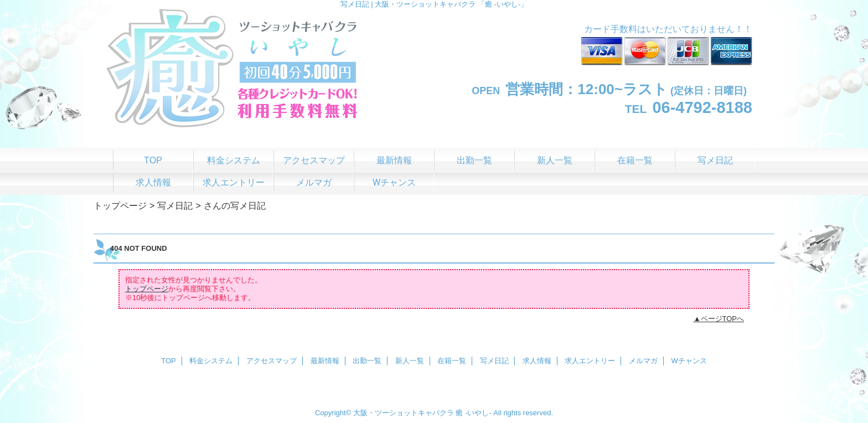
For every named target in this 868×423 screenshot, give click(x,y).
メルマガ (643, 361)
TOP (153, 160)
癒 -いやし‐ (473, 413)
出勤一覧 (367, 361)
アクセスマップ (272, 361)
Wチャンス (689, 361)
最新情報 (325, 361)
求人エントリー (590, 361)
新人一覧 (410, 361)
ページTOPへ (723, 319)
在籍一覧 (452, 361)
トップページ (120, 205)
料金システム (211, 361)
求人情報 (537, 361)
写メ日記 (175, 205)
